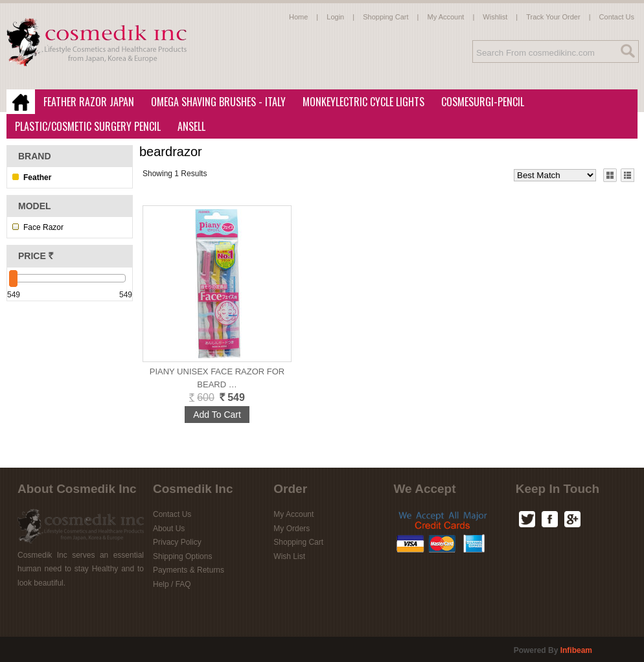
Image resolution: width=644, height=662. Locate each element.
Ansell (188, 127)
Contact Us (617, 17)
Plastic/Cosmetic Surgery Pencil (84, 127)
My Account (446, 17)
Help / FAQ (172, 584)
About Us (169, 529)
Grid (610, 175)
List (627, 175)
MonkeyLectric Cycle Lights (360, 102)
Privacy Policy (177, 542)
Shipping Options (182, 556)
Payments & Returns (189, 570)
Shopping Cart (385, 17)
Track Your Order (553, 17)
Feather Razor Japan (85, 102)
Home (298, 17)
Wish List (289, 556)
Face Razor (43, 227)
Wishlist (495, 17)
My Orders (292, 529)
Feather (37, 177)
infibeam (576, 650)
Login (335, 17)
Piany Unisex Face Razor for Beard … (217, 378)
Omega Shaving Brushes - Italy (214, 102)
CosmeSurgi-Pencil (483, 102)
